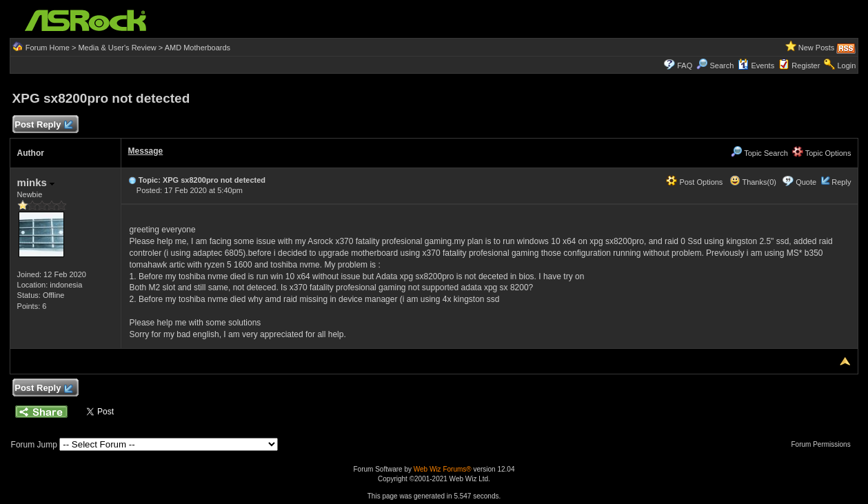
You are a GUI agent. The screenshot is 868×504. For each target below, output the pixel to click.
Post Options (694, 182)
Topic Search (759, 153)
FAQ (685, 65)
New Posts (817, 48)
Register (806, 65)
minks (36, 182)
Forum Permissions (825, 444)
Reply (841, 182)
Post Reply (43, 125)
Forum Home (48, 48)
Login (846, 65)
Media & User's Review (117, 48)
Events (756, 65)
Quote (806, 182)
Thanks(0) (753, 182)
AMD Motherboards (198, 48)
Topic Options (822, 153)
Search (721, 65)
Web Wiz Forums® (443, 469)
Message (146, 151)
